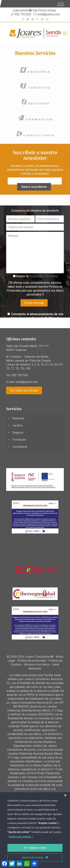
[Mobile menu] (65, 33)
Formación (19, 440)
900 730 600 (23, 14)
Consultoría (20, 447)
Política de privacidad (32, 661)
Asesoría (18, 418)
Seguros (18, 433)
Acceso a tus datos (37, 664)
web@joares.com (49, 14)
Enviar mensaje (34, 303)
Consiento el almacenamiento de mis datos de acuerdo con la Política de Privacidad (37, 318)
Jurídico (18, 425)
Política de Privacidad (43, 276)
